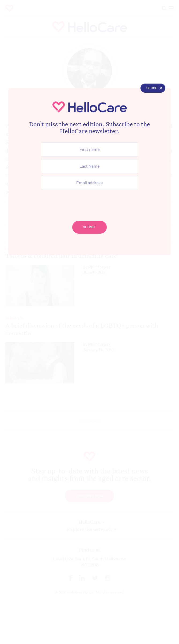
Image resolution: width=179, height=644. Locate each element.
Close (152, 88)
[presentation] (89, 203)
